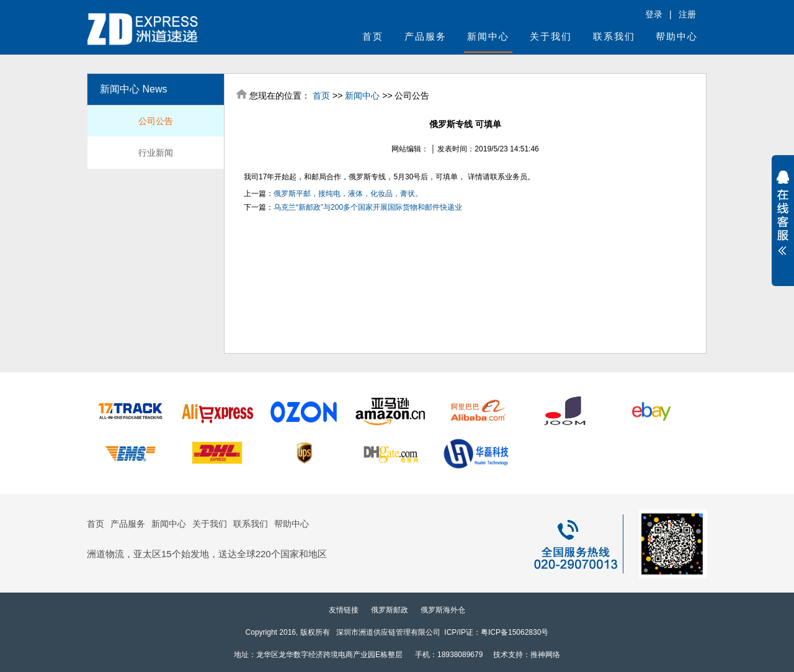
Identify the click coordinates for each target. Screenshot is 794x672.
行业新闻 (156, 153)
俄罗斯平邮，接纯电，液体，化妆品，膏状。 (348, 194)
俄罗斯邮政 (390, 610)
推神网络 (545, 655)
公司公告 (156, 121)
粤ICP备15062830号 (515, 632)
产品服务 (426, 36)
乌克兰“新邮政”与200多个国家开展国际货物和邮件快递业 (368, 207)
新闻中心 (488, 36)
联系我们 (614, 36)
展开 (783, 213)
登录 (654, 14)
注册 (687, 14)
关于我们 (551, 36)
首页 (373, 36)
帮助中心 (677, 36)
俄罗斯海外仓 (443, 610)
